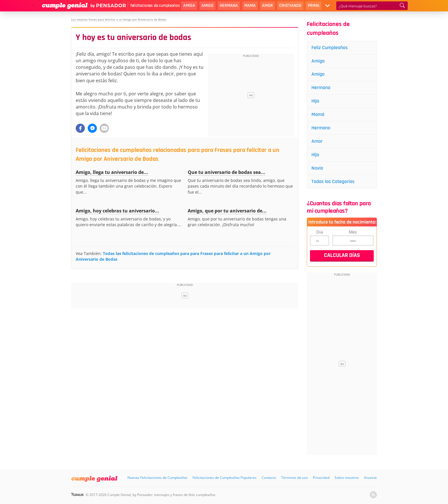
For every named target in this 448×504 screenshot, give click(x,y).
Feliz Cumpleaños (330, 48)
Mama (250, 6)
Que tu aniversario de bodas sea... (226, 172)
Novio (317, 168)
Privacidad (321, 478)
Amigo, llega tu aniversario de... (112, 172)
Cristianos (290, 6)
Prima (314, 6)
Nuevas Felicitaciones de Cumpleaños (157, 478)
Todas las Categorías (333, 181)
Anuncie (370, 478)
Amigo (207, 6)
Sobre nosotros (347, 478)
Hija (315, 101)
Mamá (318, 114)
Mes (353, 232)
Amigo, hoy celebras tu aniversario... (117, 211)
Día (320, 232)
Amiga (189, 6)
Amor (267, 6)
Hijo (315, 155)
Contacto (269, 478)
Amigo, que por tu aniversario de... (227, 211)
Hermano (321, 128)
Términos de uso (294, 478)
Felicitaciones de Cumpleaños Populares (225, 478)
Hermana (229, 6)
